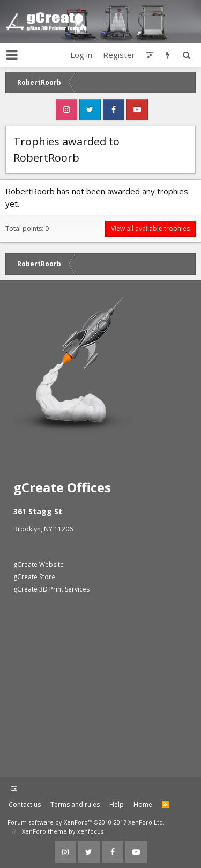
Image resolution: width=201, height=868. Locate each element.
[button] (12, 55)
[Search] (186, 55)
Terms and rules (75, 804)
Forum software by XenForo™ (86, 822)
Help (117, 804)
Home (143, 804)
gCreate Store (34, 577)
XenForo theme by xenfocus (63, 831)
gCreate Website (39, 564)
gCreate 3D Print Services (51, 589)
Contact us (25, 804)
